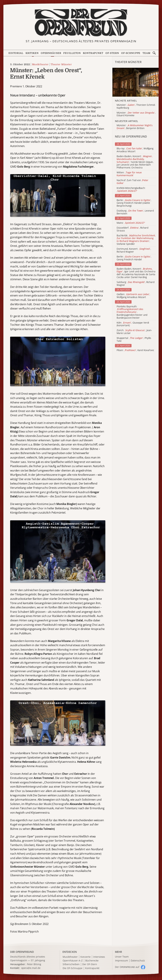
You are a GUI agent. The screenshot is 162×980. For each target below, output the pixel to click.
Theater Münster (61, 64)
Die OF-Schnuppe (73, 968)
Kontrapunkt (93, 53)
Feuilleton (72, 53)
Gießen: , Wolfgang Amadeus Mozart (133, 296)
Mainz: (131, 223)
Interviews (99, 957)
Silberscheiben (71, 964)
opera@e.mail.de (31, 968)
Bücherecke (92, 961)
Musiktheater (40, 64)
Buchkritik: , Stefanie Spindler (136, 240)
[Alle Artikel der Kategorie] (136, 82)
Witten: (129, 174)
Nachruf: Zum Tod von (132, 182)
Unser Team (122, 957)
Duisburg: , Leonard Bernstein (135, 212)
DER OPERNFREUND (22, 952)
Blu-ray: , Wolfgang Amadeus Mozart (135, 150)
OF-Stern (112, 53)
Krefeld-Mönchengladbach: (131, 190)
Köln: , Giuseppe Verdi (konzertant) (133, 324)
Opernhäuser (51, 53)
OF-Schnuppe (131, 53)
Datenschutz (138, 961)
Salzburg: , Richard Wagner (136, 284)
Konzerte (85, 957)
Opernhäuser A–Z (73, 961)
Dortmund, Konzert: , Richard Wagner (134, 250)
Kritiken (32, 53)
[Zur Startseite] (81, 23)
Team (146, 53)
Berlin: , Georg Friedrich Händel (134, 258)
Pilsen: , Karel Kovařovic (135, 350)
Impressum (122, 961)
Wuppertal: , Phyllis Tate (134, 340)
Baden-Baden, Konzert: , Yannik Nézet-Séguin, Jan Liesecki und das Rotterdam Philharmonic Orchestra (135, 162)
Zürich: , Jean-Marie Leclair (134, 332)
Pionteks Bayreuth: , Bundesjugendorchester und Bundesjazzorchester (132, 312)
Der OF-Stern (90, 964)
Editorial (16, 53)
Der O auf (127, 967)
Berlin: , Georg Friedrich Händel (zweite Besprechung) (134, 203)
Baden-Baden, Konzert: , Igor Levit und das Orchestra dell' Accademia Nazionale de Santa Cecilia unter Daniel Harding (136, 273)
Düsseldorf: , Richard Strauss (132, 229)
